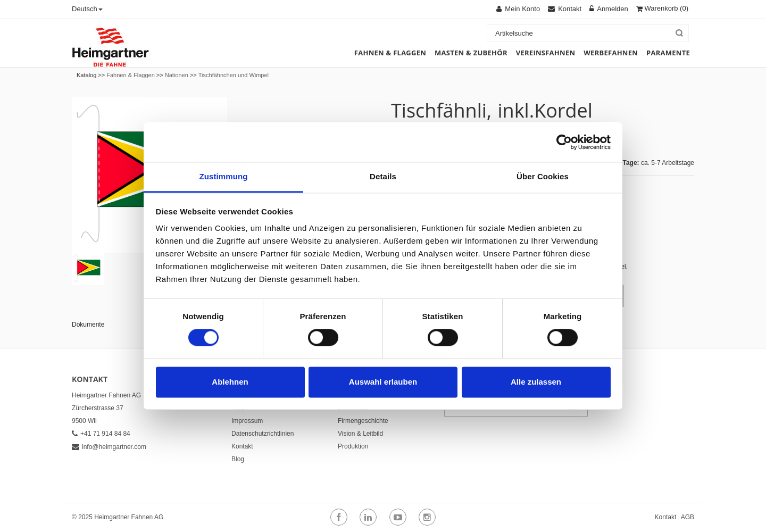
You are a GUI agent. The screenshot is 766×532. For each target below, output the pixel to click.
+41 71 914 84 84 (101, 434)
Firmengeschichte (363, 421)
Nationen (177, 75)
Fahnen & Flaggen (131, 75)
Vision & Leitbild (360, 434)
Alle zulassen (536, 382)
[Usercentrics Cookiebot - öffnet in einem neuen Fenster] (564, 142)
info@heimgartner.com (109, 447)
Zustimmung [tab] (224, 176)
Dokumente (88, 325)
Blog (238, 459)
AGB (688, 517)
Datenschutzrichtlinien (263, 434)
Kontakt (242, 446)
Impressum (247, 421)
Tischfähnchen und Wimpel (234, 75)
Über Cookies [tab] (543, 176)
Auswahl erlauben (383, 382)
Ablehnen (230, 382)
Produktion (353, 446)
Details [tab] (383, 176)
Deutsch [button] (87, 9)
